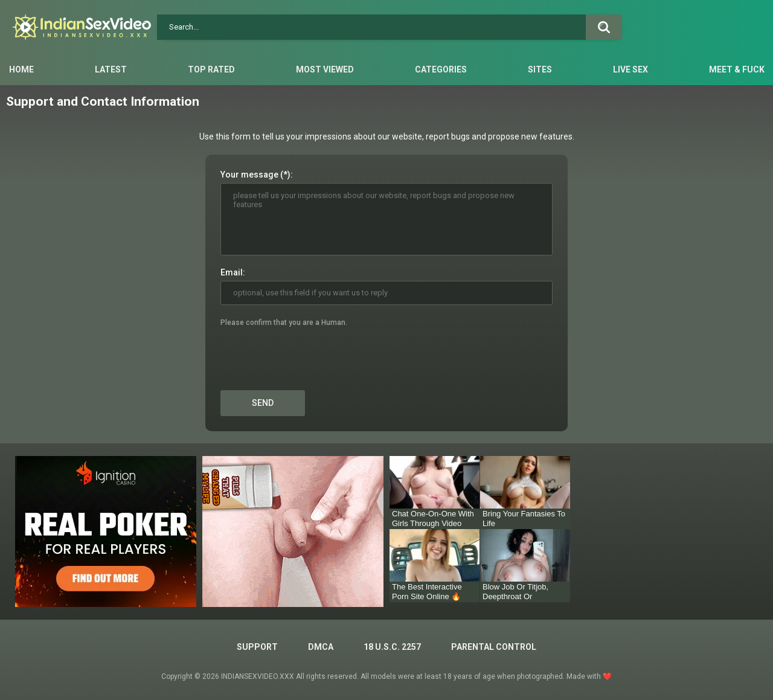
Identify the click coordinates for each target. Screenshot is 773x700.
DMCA (321, 647)
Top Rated (211, 69)
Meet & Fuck (737, 69)
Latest (111, 69)
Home (21, 69)
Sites (540, 69)
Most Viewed (325, 69)
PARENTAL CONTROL (494, 647)
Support (257, 647)
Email (232, 272)
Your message (249, 175)
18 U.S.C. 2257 (392, 647)
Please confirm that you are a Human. (284, 323)
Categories (441, 69)
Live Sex (630, 69)
